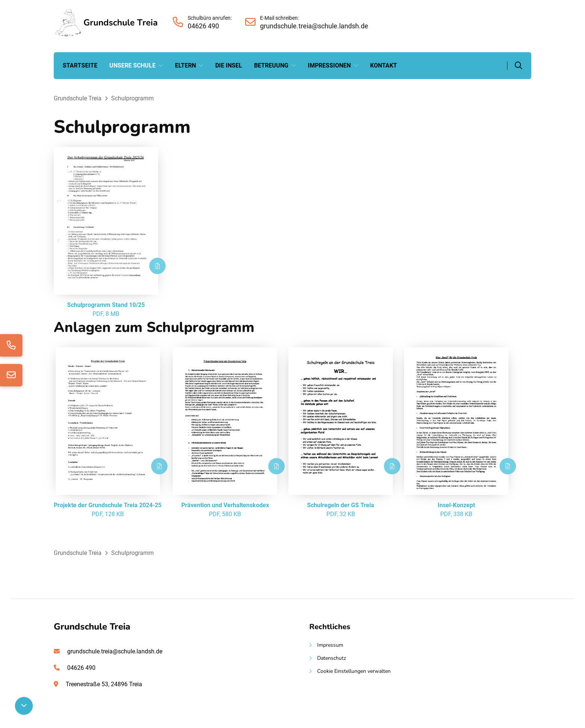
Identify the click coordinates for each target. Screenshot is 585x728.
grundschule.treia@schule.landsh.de (115, 651)
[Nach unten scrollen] (24, 706)
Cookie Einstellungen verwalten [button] (354, 671)
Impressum (330, 645)
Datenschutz (331, 658)
